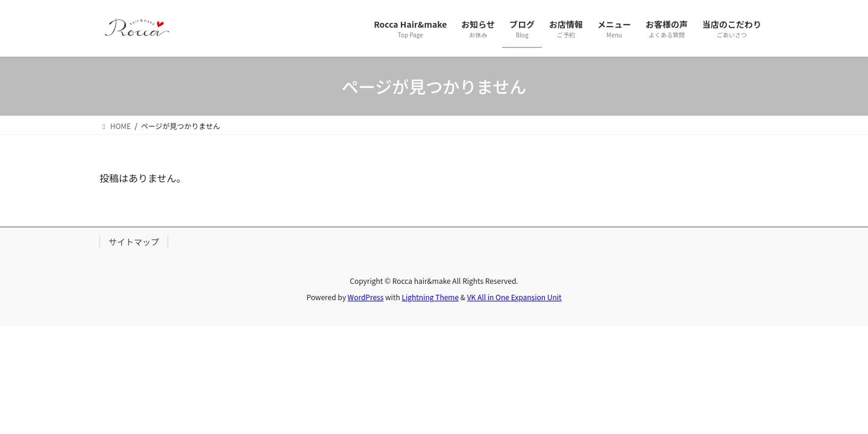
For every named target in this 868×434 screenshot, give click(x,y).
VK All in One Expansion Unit (514, 297)
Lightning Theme (430, 297)
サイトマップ (134, 242)
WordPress (366, 297)
